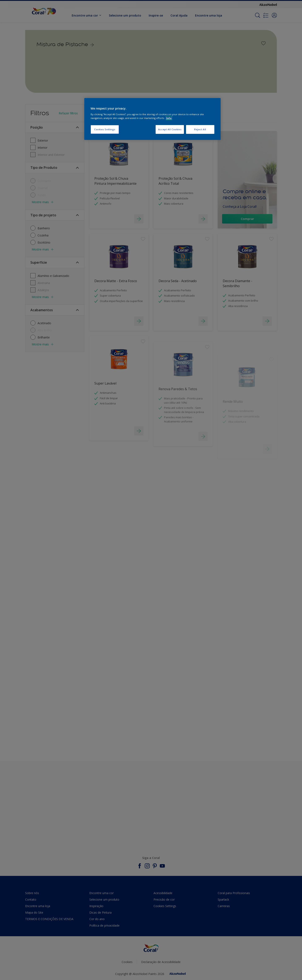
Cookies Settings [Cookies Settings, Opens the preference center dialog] (105, 129)
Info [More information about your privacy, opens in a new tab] (169, 118)
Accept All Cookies (170, 129)
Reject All (200, 129)
